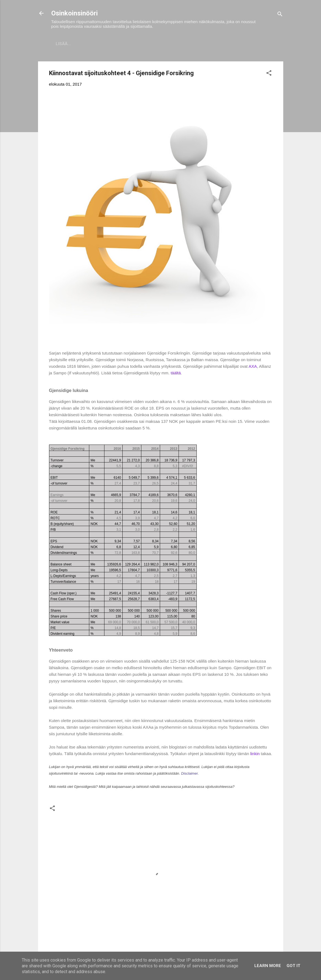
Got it (293, 966)
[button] (269, 75)
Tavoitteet (236, 44)
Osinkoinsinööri (75, 13)
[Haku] (280, 15)
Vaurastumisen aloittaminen (179, 44)
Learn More (268, 966)
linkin (255, 755)
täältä (176, 374)
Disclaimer (189, 775)
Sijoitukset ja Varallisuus (104, 44)
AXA (253, 367)
